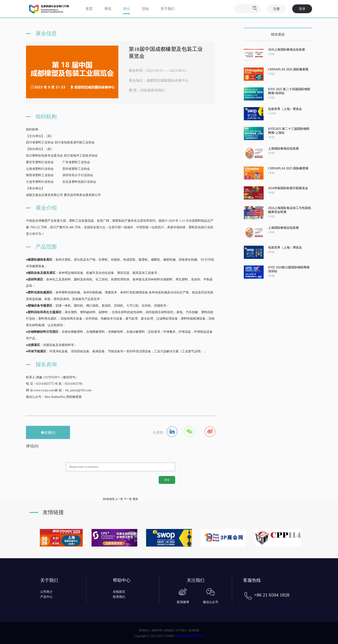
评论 (167, 480)
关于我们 (167, 9)
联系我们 (119, 597)
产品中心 (46, 597)
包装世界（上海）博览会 (285, 109)
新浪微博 (183, 602)
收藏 (48, 433)
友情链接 (194, 630)
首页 (89, 9)
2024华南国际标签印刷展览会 (288, 188)
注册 (276, 9)
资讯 (108, 9)
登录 (302, 9)
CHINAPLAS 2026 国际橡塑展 (288, 69)
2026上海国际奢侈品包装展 (287, 50)
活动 (145, 9)
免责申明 (157, 630)
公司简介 (46, 592)
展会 (127, 9)
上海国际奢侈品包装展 (283, 149)
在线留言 (119, 592)
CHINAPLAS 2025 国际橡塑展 (288, 168)
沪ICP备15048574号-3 (189, 636)
